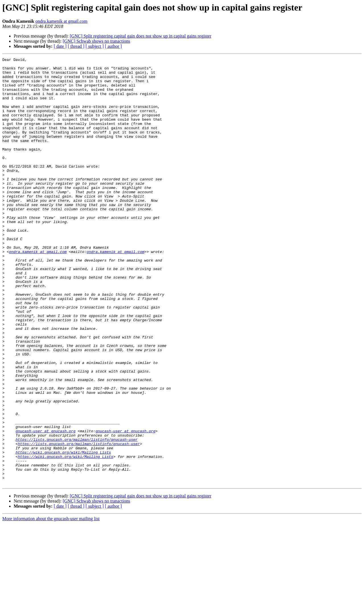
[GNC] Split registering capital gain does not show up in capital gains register (140, 36)
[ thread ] (76, 46)
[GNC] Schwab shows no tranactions (96, 41)
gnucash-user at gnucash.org (46, 506)
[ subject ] (95, 46)
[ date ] (60, 46)
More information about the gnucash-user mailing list (51, 604)
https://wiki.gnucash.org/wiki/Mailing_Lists (63, 532)
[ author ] (113, 46)
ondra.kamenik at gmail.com (61, 21)
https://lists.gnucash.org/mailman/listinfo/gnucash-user (77, 516)
